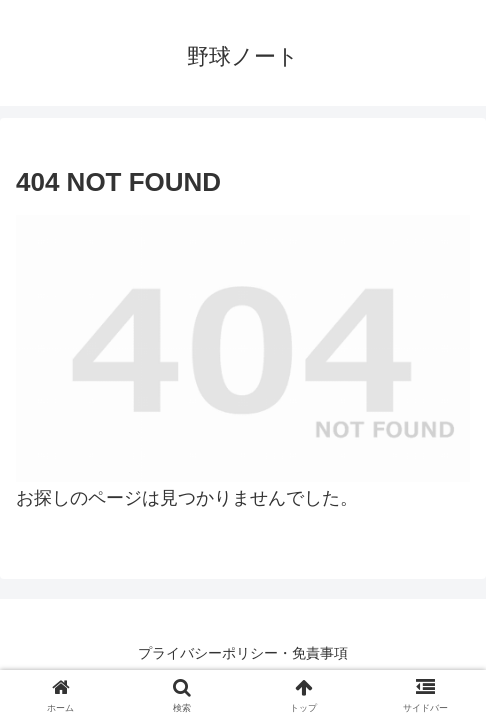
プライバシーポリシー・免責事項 (243, 653)
